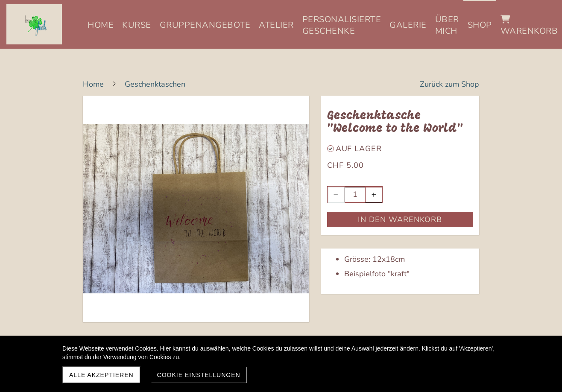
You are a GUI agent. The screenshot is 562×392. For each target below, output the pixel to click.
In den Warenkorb (400, 219)
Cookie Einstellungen (199, 375)
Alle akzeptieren (101, 375)
